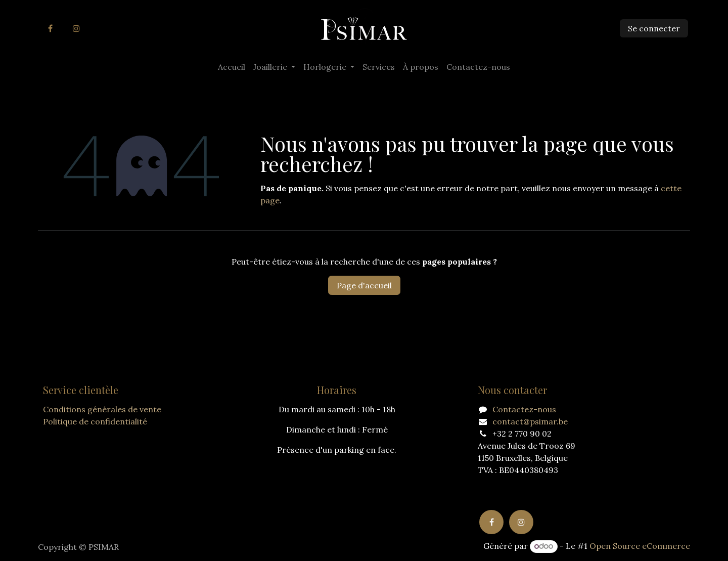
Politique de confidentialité (95, 421)
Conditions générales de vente (102, 409)
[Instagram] (76, 28)
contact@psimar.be (530, 421)
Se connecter (654, 28)
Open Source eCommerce (640, 546)
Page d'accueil (364, 285)
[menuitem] (232, 67)
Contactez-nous (524, 409)
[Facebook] (50, 28)
